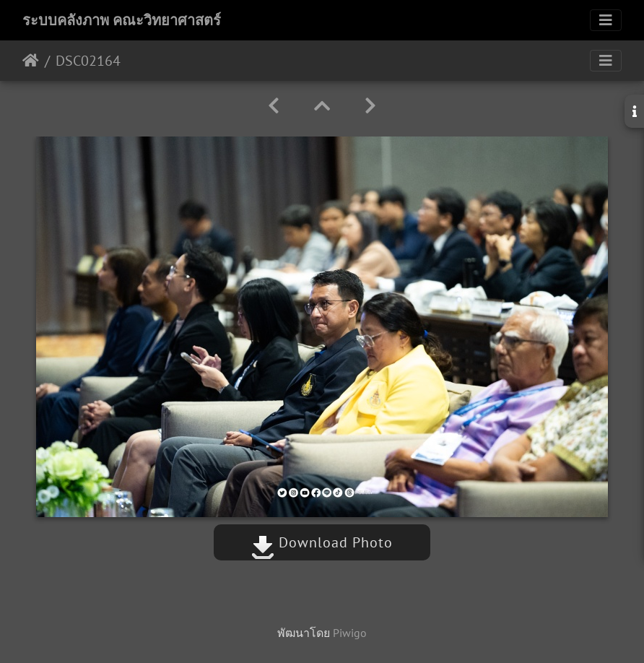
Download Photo (322, 542)
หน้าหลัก (31, 61)
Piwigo (350, 633)
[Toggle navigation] (606, 20)
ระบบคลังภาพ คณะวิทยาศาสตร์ (122, 20)
